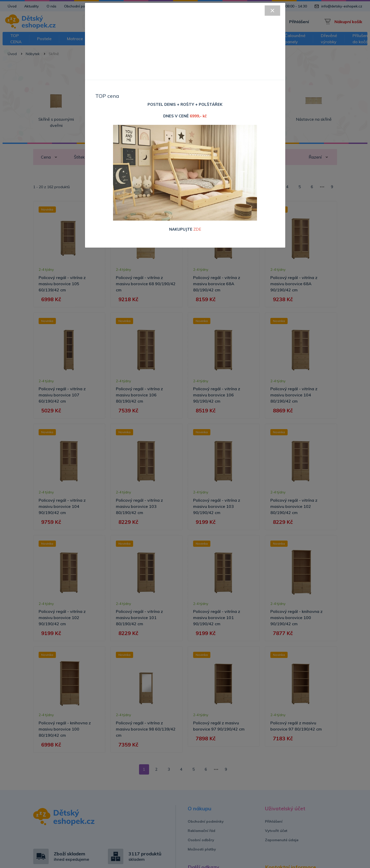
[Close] (272, 11)
